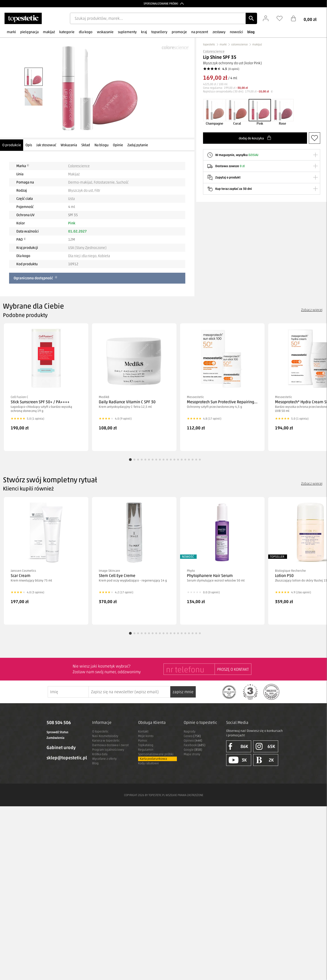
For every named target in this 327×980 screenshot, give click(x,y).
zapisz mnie (183, 692)
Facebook (194, 745)
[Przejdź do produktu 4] (142, 460)
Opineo (193, 741)
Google (193, 750)
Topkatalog (146, 745)
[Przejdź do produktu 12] (171, 460)
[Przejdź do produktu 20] (200, 460)
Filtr (97, 190)
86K (238, 746)
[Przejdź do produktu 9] (160, 460)
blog (251, 32)
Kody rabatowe (149, 763)
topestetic (209, 44)
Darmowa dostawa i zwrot (110, 745)
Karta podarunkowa (153, 759)
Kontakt (143, 731)
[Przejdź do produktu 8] (156, 460)
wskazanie (105, 32)
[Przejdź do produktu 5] (145, 460)
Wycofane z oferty (104, 759)
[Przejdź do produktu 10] (163, 460)
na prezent (200, 32)
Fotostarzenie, (105, 182)
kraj (144, 32)
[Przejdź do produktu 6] (149, 460)
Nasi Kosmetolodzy (105, 736)
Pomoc (143, 741)
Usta (71, 199)
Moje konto (146, 736)
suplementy (127, 32)
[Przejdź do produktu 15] (182, 460)
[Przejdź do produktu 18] (193, 460)
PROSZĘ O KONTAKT (233, 669)
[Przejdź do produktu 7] (153, 460)
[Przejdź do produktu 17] (189, 460)
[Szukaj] (251, 18)
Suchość (122, 182)
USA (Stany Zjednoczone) (87, 248)
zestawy (219, 32)
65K (265, 746)
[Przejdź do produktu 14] (178, 460)
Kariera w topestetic (106, 741)
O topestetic (100, 731)
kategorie (67, 32)
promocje (179, 32)
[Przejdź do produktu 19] (196, 460)
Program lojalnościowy (108, 750)
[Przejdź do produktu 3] (138, 460)
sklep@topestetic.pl (66, 758)
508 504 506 (59, 723)
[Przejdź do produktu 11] (167, 460)
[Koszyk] (307, 18)
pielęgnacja (29, 32)
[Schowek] (282, 18)
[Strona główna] (23, 18)
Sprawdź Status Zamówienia (57, 735)
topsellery (159, 32)
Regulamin (146, 750)
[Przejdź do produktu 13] (174, 460)
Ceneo (192, 736)
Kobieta (104, 256)
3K (238, 760)
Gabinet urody (61, 747)
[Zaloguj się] (268, 18)
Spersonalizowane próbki (156, 754)
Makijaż (74, 174)
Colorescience (79, 166)
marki (11, 32)
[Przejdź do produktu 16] (185, 460)
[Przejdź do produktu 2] (134, 460)
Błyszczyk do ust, (81, 190)
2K (265, 760)
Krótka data (100, 754)
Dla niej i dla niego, (83, 256)
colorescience (239, 44)
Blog (95, 763)
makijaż (49, 32)
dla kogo (86, 32)
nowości (236, 32)
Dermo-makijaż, (81, 182)
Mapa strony (192, 754)
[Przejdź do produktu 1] (130, 460)
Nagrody (190, 731)
